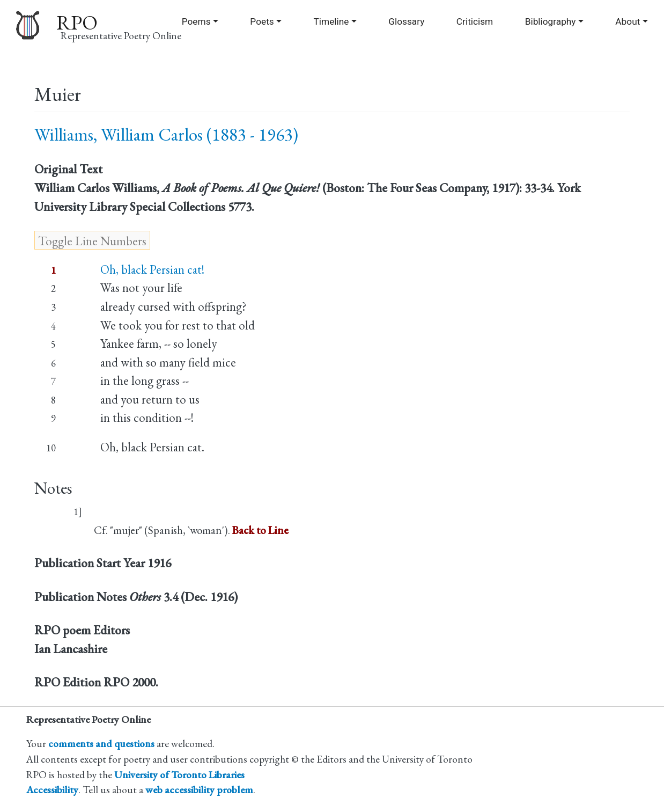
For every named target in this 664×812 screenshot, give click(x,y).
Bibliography (551, 21)
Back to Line (260, 530)
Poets (262, 21)
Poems (196, 21)
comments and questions (101, 744)
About (628, 21)
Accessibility (52, 790)
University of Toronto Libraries (179, 775)
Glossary (406, 21)
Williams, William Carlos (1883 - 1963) (166, 134)
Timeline (331, 21)
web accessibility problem (199, 790)
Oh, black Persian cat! (152, 269)
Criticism (475, 21)
